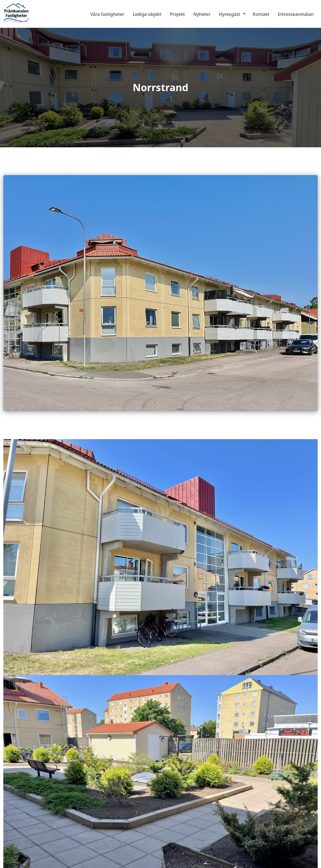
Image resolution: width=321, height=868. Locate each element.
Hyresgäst (230, 14)
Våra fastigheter (107, 14)
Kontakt (261, 14)
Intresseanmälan (296, 14)
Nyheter (202, 14)
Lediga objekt (147, 14)
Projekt (177, 14)
